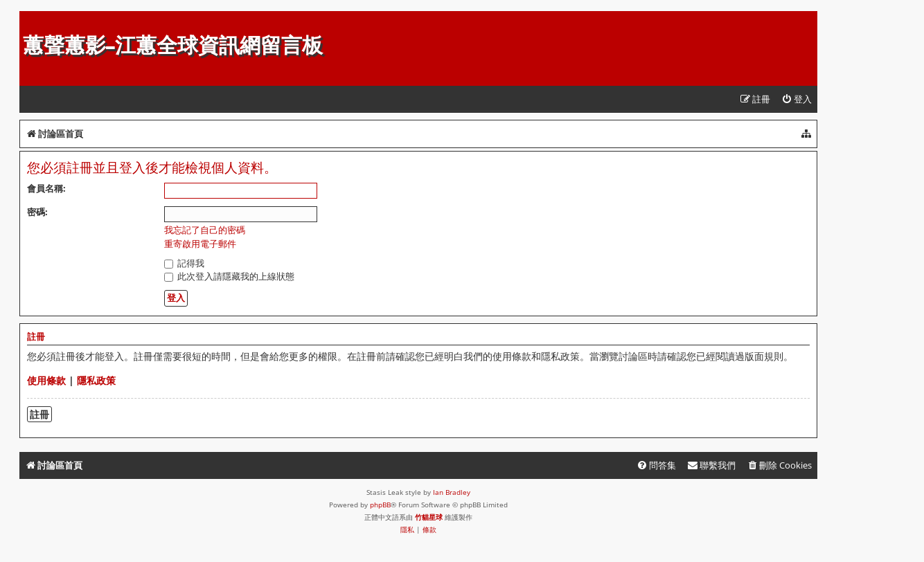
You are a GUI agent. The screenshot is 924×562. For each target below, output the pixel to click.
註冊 (39, 414)
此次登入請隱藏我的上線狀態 (229, 276)
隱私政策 (96, 380)
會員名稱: (46, 188)
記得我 (184, 263)
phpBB (380, 505)
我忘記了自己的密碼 (205, 230)
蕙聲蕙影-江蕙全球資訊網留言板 (173, 45)
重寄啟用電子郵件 (200, 244)
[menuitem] (797, 99)
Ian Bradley (452, 492)
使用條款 (46, 380)
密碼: (37, 212)
